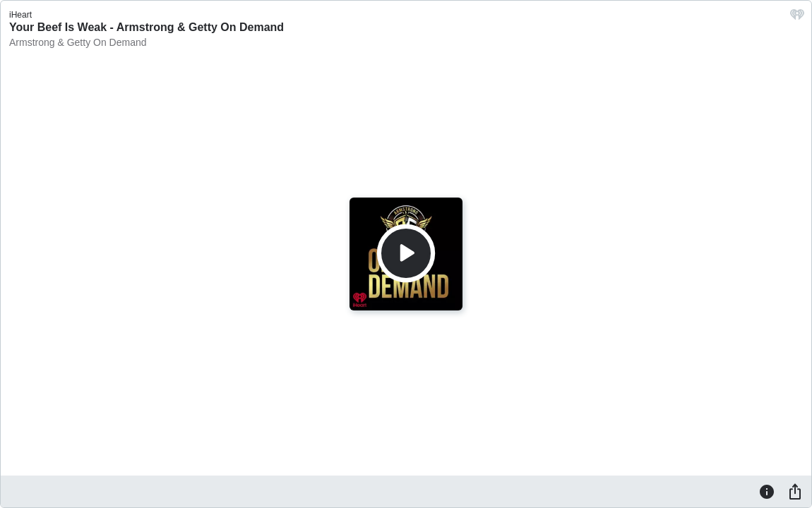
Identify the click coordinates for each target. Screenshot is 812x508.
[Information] (767, 491)
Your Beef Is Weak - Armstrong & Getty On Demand (147, 27)
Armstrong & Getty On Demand (78, 42)
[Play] (406, 253)
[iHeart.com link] (797, 18)
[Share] (795, 491)
